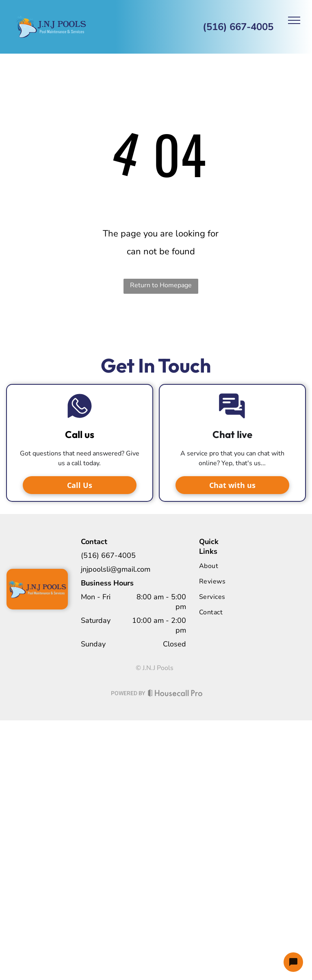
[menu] (294, 20)
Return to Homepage (161, 285)
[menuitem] (232, 566)
